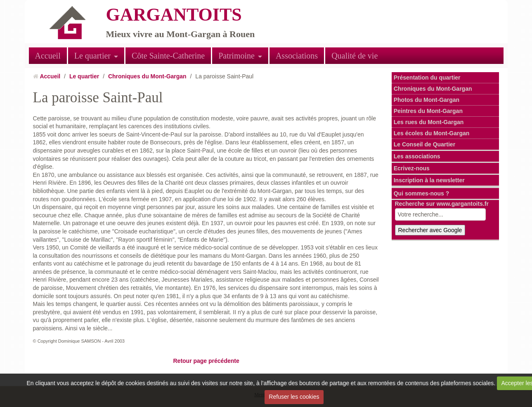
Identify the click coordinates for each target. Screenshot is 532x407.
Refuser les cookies (294, 397)
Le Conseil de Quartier (424, 144)
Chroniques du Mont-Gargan (147, 76)
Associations (297, 56)
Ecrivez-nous (412, 168)
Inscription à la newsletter (429, 180)
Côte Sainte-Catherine (168, 56)
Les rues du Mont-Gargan (429, 122)
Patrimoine (236, 56)
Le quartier (92, 56)
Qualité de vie (355, 56)
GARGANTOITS (174, 15)
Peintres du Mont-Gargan (428, 111)
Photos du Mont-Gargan (427, 100)
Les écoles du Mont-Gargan (432, 133)
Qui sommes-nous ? (422, 193)
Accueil (48, 56)
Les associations (417, 156)
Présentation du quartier (427, 78)
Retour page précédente (206, 361)
